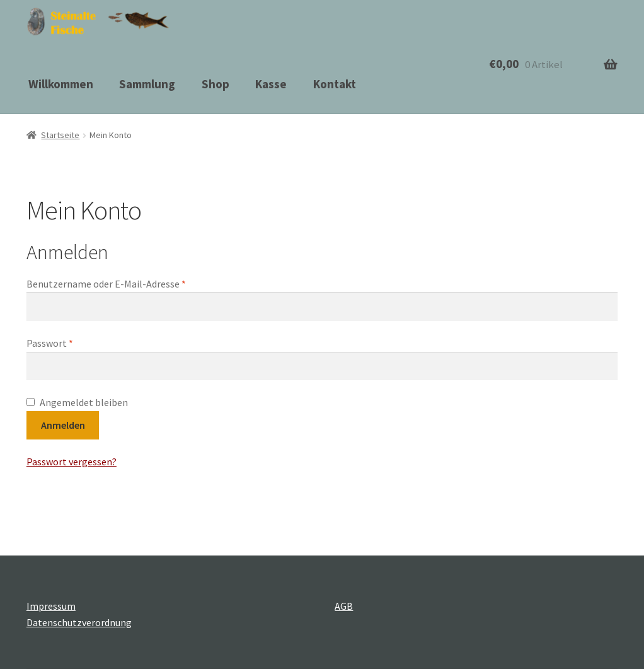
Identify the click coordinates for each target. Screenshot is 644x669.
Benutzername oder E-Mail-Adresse (106, 284)
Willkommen (61, 84)
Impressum (51, 606)
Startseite (60, 135)
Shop (216, 84)
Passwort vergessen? (72, 462)
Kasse (271, 84)
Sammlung (147, 84)
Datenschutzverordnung (79, 622)
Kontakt (335, 84)
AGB (344, 606)
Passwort (50, 343)
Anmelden (63, 425)
